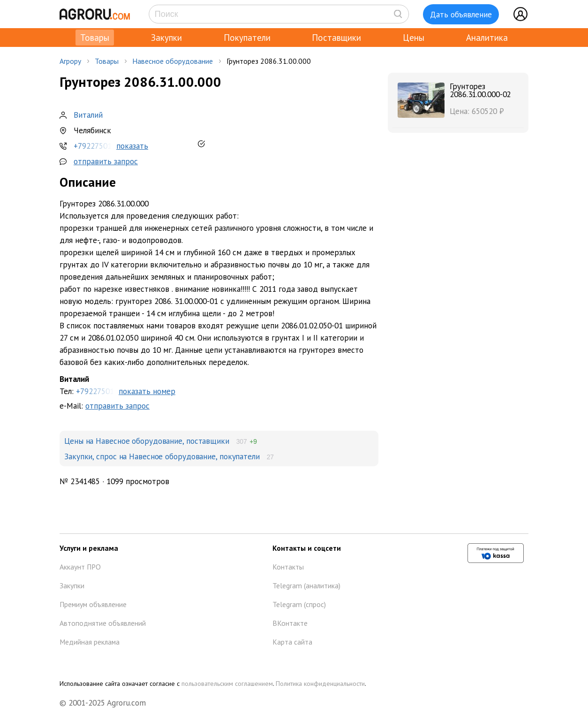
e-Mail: (105, 406)
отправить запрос (106, 161)
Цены (414, 38)
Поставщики (336, 38)
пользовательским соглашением (227, 684)
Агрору (70, 61)
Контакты (288, 567)
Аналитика (487, 38)
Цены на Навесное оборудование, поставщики (147, 441)
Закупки (166, 38)
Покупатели (247, 38)
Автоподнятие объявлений (103, 623)
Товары (95, 38)
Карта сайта (292, 642)
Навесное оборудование (173, 61)
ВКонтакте (290, 623)
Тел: (120, 385)
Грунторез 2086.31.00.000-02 (480, 90)
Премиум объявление (93, 604)
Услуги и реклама (89, 548)
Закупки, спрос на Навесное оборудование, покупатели (162, 456)
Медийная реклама (90, 642)
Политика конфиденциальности (320, 684)
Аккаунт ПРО (80, 567)
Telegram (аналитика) (306, 585)
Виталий (88, 115)
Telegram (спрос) (299, 604)
